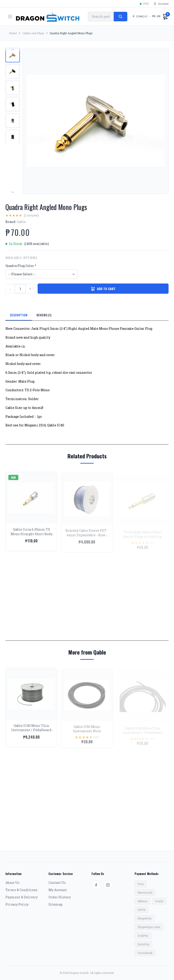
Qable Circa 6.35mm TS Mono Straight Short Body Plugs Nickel (31, 537)
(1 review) (31, 215)
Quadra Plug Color (21, 266)
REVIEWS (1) (44, 315)
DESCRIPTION (19, 315)
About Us (12, 883)
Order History (60, 897)
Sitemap (56, 904)
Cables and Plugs (33, 33)
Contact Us (57, 883)
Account (161, 4)
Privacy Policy (17, 904)
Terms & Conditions (21, 890)
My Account (58, 890)
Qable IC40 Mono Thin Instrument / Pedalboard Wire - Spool (31, 733)
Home (13, 33)
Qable (21, 222)
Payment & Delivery (22, 897)
